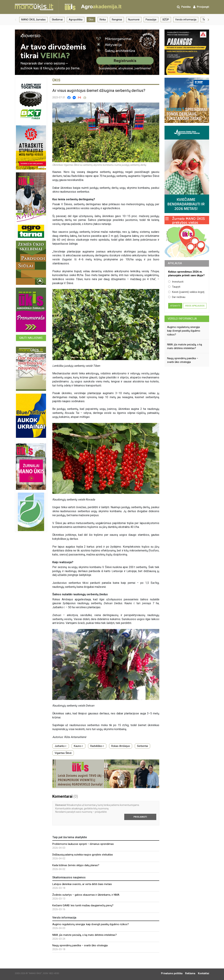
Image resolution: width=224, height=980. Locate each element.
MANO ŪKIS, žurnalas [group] (33, 20)
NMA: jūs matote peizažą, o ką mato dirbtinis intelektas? (85, 935)
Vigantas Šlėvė (63, 753)
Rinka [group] (103, 20)
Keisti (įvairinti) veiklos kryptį (186, 292)
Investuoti (176, 282)
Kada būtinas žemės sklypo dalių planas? (76, 865)
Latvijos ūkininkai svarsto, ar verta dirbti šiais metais (82, 884)
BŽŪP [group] (166, 20)
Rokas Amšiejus (121, 746)
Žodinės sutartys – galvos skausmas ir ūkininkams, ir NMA (86, 895)
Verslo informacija (182, 319)
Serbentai (142, 746)
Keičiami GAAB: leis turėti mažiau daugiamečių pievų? (83, 905)
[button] (16, 20)
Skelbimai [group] (57, 20)
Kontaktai (204, 973)
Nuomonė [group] (134, 20)
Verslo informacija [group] (186, 20)
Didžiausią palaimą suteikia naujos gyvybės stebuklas (83, 855)
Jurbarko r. (61, 746)
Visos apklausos (195, 306)
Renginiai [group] (117, 20)
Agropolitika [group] (76, 20)
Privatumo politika (172, 973)
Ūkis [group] (91, 20)
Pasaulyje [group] (151, 20)
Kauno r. (78, 746)
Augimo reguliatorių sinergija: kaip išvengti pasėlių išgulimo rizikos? (91, 924)
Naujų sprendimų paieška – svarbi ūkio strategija (80, 945)
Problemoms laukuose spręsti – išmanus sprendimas (83, 844)
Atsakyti (175, 306)
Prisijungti (140, 817)
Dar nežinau (177, 297)
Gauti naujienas (31, 338)
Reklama (190, 973)
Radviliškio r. (97, 746)
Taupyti (174, 287)
